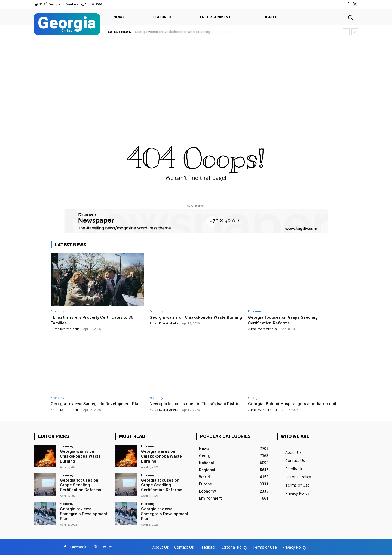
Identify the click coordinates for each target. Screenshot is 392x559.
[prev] (346, 32)
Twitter (107, 551)
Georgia (254, 398)
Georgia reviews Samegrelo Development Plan (82, 518)
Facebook (78, 551)
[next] (355, 32)
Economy (57, 311)
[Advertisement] (196, 80)
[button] (350, 17)
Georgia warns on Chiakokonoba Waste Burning (173, 32)
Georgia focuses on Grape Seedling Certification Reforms (285, 320)
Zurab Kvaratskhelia (65, 329)
